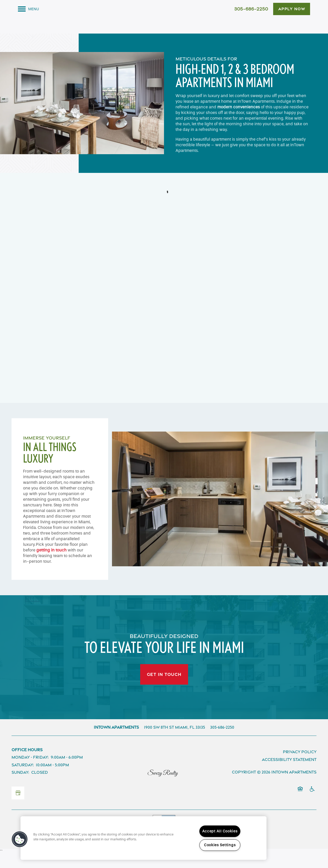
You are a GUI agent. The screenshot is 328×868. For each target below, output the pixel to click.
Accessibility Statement (289, 773)
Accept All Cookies (220, 831)
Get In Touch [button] (164, 688)
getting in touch (52, 564)
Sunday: (20, 786)
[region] (143, 838)
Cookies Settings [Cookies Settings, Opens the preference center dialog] (220, 845)
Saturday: (23, 779)
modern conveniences (239, 121)
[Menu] (28, 9)
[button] (292, 9)
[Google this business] (18, 807)
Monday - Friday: (30, 771)
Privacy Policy (300, 766)
